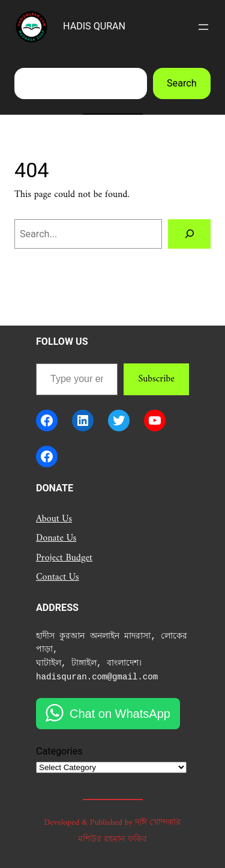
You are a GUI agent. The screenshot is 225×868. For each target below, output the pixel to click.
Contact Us (58, 577)
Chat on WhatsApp (120, 714)
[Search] (189, 234)
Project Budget (64, 558)
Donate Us (56, 538)
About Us (54, 519)
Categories (59, 751)
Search (181, 83)
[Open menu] (203, 27)
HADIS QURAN (94, 26)
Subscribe (156, 379)
